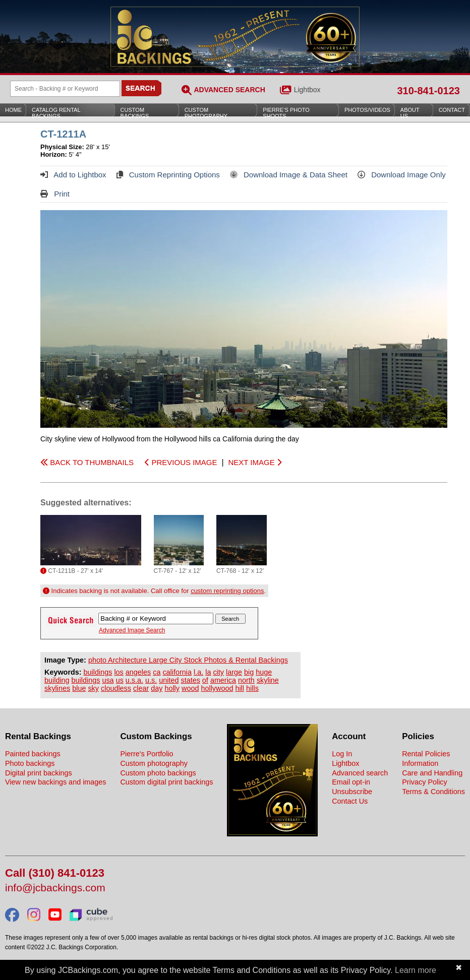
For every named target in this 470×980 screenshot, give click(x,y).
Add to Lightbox (73, 175)
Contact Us (350, 801)
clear (141, 688)
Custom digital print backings (166, 782)
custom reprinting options (227, 591)
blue (79, 688)
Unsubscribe (352, 792)
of (205, 680)
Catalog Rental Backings (56, 113)
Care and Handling (432, 773)
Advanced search (360, 773)
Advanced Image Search (132, 630)
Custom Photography (206, 113)
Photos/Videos (367, 110)
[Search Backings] (65, 89)
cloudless (116, 688)
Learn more (416, 970)
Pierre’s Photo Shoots (286, 113)
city (218, 672)
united (169, 680)
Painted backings (33, 754)
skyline (268, 680)
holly (172, 688)
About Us (410, 113)
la (208, 672)
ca (157, 672)
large (234, 672)
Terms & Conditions (433, 792)
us (120, 680)
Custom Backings (135, 113)
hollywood (217, 688)
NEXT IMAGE (254, 462)
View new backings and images (56, 782)
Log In (342, 754)
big (249, 672)
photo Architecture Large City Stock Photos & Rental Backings (188, 660)
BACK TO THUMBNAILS (87, 462)
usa (108, 680)
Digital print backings (39, 773)
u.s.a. (134, 680)
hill (240, 688)
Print (55, 194)
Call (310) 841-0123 (55, 873)
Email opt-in (351, 782)
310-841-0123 (428, 91)
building (57, 680)
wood (190, 688)
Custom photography (154, 763)
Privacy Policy (425, 782)
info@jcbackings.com (55, 888)
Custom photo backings (158, 773)
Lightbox (307, 90)
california (177, 672)
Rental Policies (426, 754)
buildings (98, 672)
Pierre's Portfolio (146, 754)
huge (264, 672)
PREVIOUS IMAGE (181, 462)
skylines (57, 688)
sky (93, 688)
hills (252, 688)
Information (420, 763)
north (246, 680)
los (119, 672)
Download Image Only (402, 175)
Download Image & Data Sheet (289, 175)
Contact (452, 110)
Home (13, 110)
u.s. (151, 680)
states (190, 680)
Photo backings (30, 763)
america (223, 680)
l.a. (198, 672)
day (157, 688)
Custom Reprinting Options (168, 175)
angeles (138, 672)
